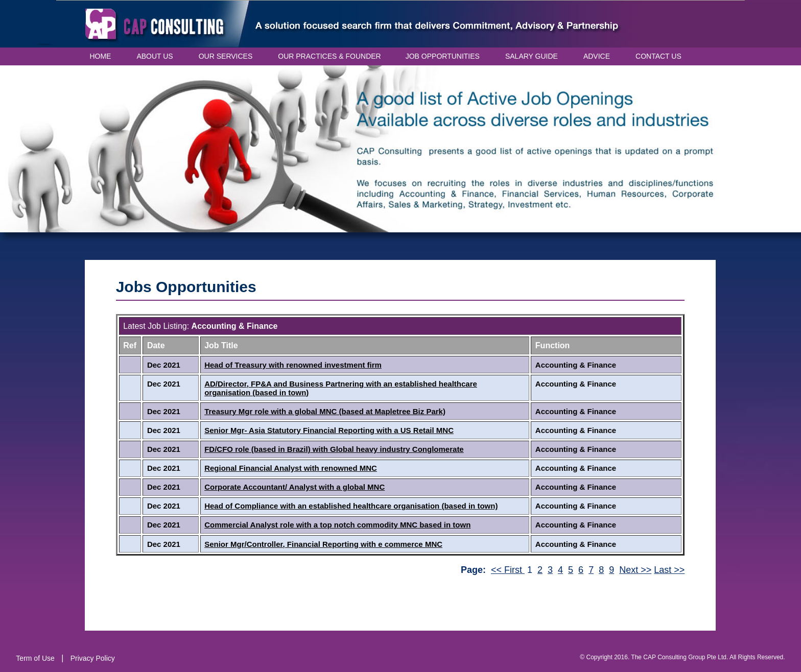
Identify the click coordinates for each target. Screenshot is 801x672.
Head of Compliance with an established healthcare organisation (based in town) (351, 506)
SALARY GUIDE (532, 56)
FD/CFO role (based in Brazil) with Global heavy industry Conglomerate (334, 449)
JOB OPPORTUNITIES (443, 56)
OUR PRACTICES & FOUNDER (329, 56)
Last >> (669, 570)
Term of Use (35, 658)
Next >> (635, 570)
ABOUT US (155, 56)
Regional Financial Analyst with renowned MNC (291, 468)
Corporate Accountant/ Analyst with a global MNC (295, 487)
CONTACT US (658, 56)
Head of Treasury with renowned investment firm (293, 365)
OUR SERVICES (226, 56)
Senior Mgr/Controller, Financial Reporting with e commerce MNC (323, 544)
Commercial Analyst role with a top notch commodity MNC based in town (337, 525)
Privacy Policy (93, 658)
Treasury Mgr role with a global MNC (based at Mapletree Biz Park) (325, 411)
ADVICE (597, 56)
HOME (100, 56)
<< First (508, 570)
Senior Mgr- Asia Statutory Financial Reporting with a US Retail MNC (329, 430)
